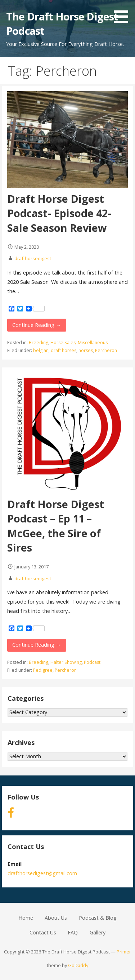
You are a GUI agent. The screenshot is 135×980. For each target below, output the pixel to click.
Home (26, 918)
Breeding (39, 343)
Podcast (92, 662)
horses (86, 350)
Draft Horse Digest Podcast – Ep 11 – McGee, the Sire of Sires (56, 526)
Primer (124, 952)
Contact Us (43, 932)
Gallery (98, 932)
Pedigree (43, 670)
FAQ (73, 932)
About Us (56, 918)
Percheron (106, 350)
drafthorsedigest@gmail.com (42, 873)
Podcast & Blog (98, 918)
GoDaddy (78, 965)
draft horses (64, 350)
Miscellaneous (93, 343)
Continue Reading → (37, 325)
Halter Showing (66, 662)
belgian (41, 350)
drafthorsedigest (33, 258)
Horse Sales (63, 343)
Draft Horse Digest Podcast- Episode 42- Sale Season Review (59, 213)
